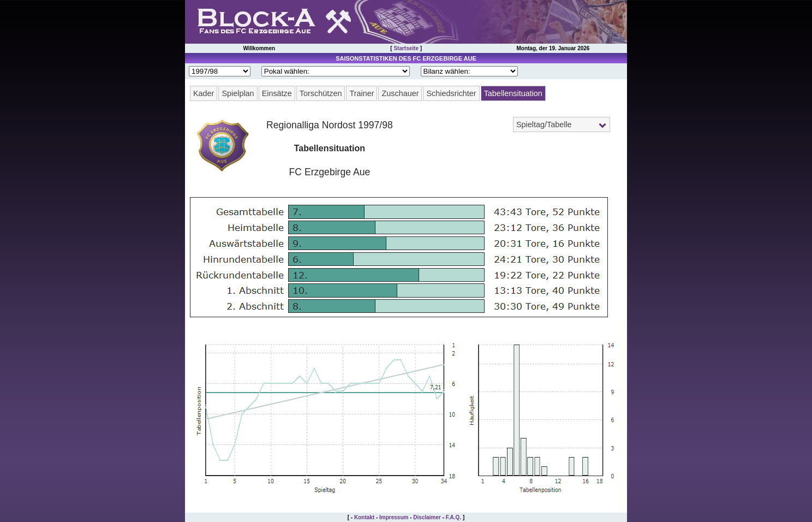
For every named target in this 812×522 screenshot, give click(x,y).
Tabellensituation (513, 93)
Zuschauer (400, 93)
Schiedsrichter (451, 93)
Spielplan (238, 93)
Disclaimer (427, 517)
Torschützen (321, 93)
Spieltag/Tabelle (544, 124)
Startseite (406, 48)
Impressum (394, 517)
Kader (204, 93)
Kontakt (364, 517)
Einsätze (277, 93)
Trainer (362, 93)
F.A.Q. (453, 517)
